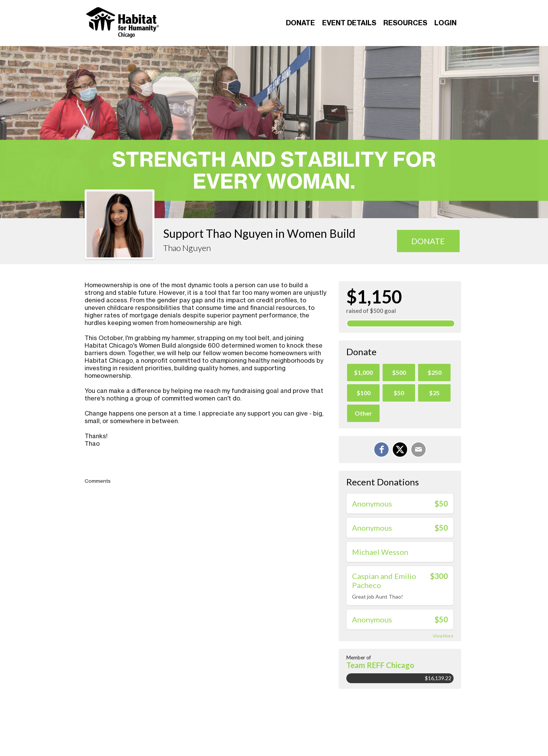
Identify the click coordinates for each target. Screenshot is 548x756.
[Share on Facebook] (381, 450)
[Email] (418, 450)
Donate (300, 23)
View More (443, 636)
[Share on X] (400, 450)
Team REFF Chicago (380, 665)
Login (445, 23)
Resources (405, 23)
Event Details (349, 23)
